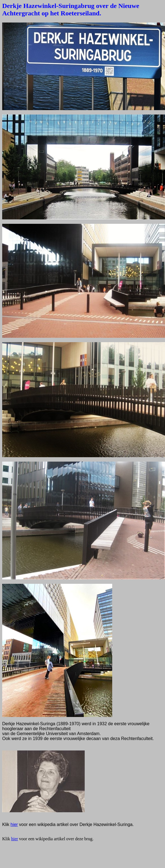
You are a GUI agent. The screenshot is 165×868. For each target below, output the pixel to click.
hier (14, 824)
